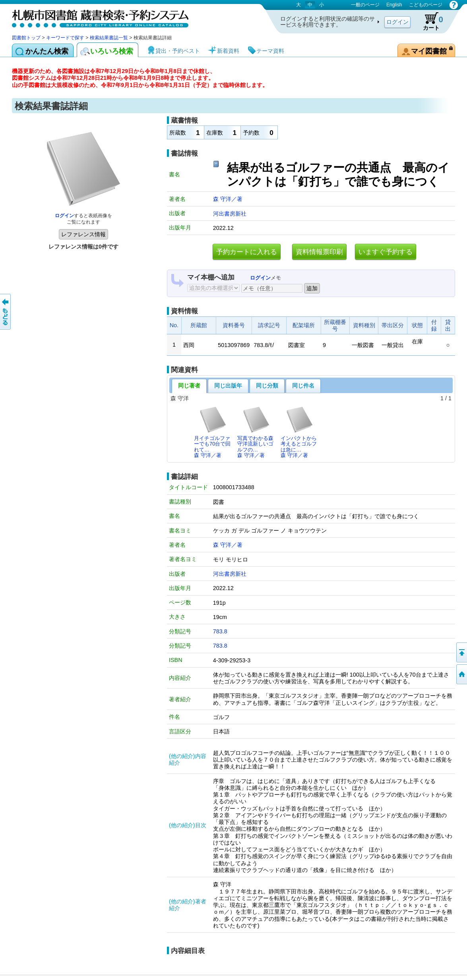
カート (429, 21)
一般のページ (365, 5)
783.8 (220, 631)
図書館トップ (26, 38)
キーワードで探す (65, 38)
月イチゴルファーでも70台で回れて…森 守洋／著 (212, 432)
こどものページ (426, 5)
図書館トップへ (461, 674)
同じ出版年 (228, 386)
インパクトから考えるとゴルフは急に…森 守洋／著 (299, 432)
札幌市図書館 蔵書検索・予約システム (95, 17)
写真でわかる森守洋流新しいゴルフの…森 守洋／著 (255, 432)
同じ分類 (267, 386)
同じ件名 (303, 386)
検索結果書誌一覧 (109, 38)
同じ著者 (189, 386)
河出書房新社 (230, 214)
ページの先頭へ (461, 652)
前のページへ (6, 312)
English (394, 5)
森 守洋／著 (228, 199)
